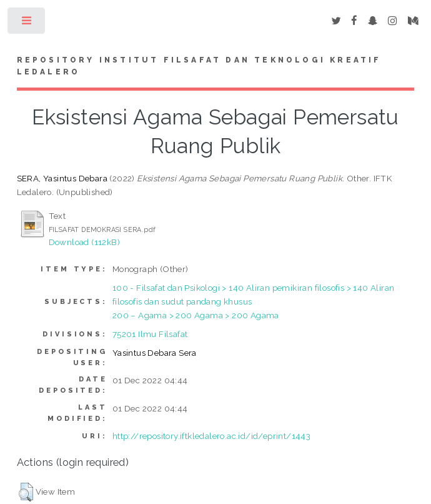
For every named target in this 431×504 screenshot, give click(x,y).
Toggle (27, 23)
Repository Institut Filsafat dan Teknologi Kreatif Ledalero (199, 66)
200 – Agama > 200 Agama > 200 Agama (196, 315)
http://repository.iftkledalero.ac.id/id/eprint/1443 (211, 436)
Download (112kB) (84, 242)
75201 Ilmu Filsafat (150, 334)
